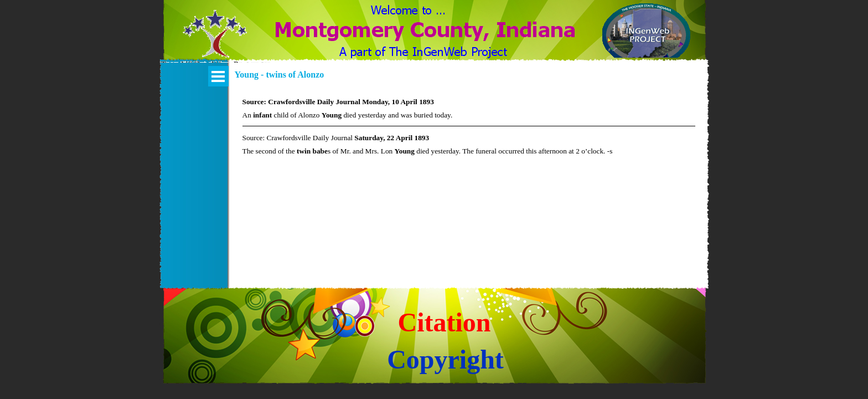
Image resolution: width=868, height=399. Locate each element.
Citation (445, 322)
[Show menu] (218, 76)
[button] (215, 40)
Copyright (445, 359)
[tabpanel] (469, 126)
